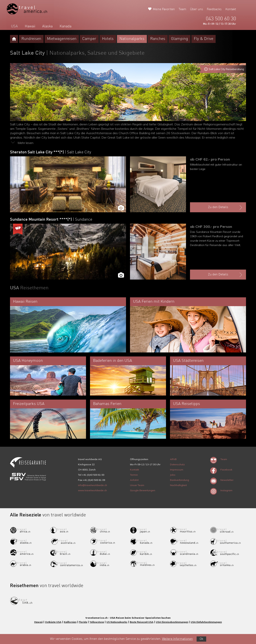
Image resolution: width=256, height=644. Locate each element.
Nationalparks (132, 39)
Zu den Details (226, 207)
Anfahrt (134, 480)
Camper (89, 39)
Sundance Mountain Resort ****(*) (51, 220)
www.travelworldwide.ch (92, 490)
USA (14, 26)
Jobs (173, 475)
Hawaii (30, 26)
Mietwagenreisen (62, 39)
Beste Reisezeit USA (142, 622)
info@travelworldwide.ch (92, 485)
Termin (134, 475)
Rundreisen (31, 39)
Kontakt (231, 9)
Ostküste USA (53, 622)
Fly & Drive (203, 39)
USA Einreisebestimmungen (172, 622)
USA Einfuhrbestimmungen (206, 622)
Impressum (177, 470)
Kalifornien (70, 622)
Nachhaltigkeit (178, 485)
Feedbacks (214, 9)
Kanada (65, 26)
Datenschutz (177, 464)
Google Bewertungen (143, 490)
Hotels (108, 39)
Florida (83, 622)
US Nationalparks (117, 622)
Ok (201, 639)
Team (182, 9)
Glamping (179, 39)
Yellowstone (97, 622)
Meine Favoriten (164, 9)
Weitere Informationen (177, 639)
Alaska (47, 26)
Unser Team (137, 485)
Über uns (196, 9)
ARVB (173, 459)
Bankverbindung (179, 480)
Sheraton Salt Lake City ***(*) (51, 152)
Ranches (158, 39)
